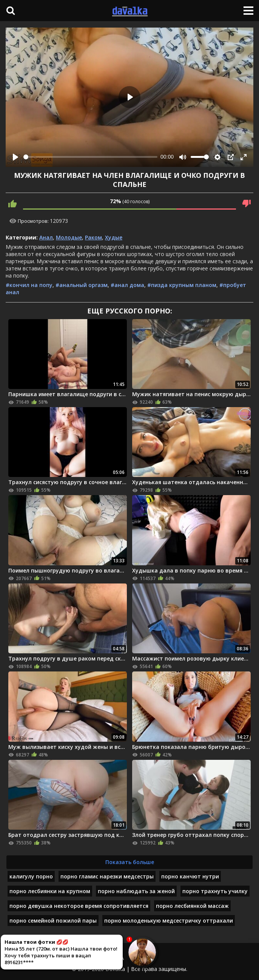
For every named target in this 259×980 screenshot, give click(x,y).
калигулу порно (31, 876)
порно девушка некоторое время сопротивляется (79, 906)
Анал (46, 237)
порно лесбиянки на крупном (50, 891)
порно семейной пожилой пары (53, 921)
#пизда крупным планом (182, 285)
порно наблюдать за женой (136, 891)
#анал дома (127, 285)
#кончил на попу (29, 285)
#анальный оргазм (82, 285)
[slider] (90, 157)
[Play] (15, 157)
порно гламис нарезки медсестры (107, 876)
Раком (93, 237)
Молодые (69, 237)
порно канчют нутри (190, 876)
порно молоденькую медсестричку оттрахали (169, 921)
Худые (114, 237)
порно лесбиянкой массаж (192, 906)
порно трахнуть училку (215, 891)
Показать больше (130, 862)
